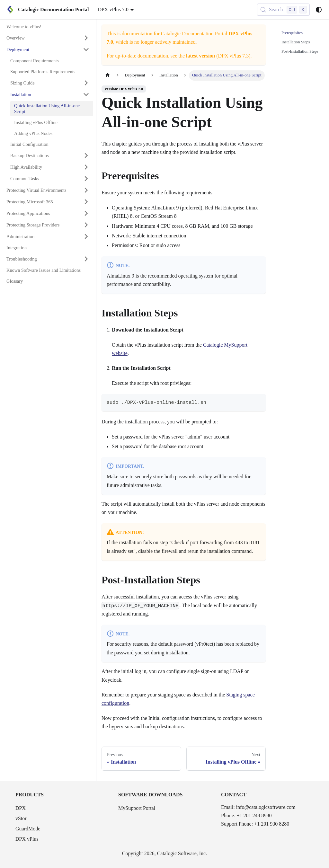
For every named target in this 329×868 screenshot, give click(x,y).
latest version (200, 56)
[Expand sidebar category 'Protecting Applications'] (86, 213)
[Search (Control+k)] (283, 10)
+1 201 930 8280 (272, 824)
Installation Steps (296, 42)
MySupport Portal (137, 808)
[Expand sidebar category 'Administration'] (86, 236)
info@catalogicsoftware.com (266, 807)
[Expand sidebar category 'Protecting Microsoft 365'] (86, 202)
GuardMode (28, 829)
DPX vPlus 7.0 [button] (113, 9)
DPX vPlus (27, 839)
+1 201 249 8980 (254, 815)
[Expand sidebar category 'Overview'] (86, 38)
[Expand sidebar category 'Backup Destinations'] (86, 155)
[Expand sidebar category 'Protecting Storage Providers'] (86, 225)
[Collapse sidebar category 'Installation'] (86, 94)
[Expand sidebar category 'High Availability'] (86, 167)
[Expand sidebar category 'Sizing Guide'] (86, 83)
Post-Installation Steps (300, 51)
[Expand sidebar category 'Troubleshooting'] (86, 259)
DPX (21, 808)
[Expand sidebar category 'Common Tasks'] (86, 179)
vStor (21, 818)
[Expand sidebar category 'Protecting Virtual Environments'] (86, 190)
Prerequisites (292, 33)
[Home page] (108, 75)
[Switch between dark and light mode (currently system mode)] (319, 10)
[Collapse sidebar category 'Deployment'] (86, 49)
